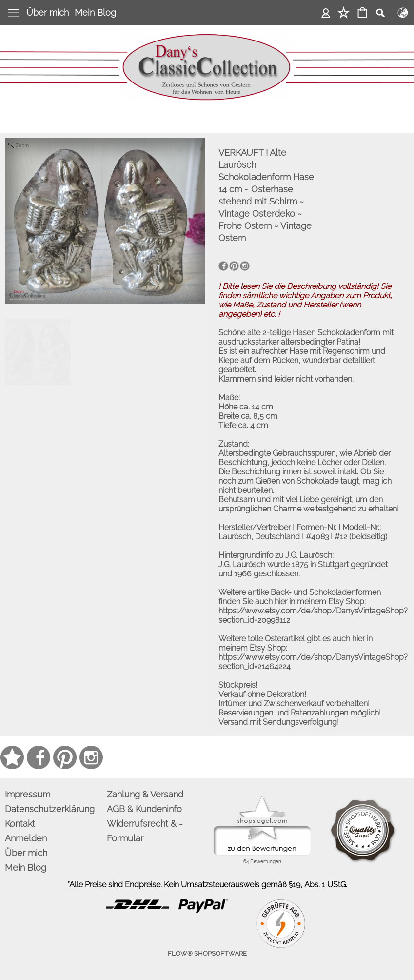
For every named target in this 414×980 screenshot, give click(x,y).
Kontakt (20, 824)
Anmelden (326, 12)
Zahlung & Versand (145, 794)
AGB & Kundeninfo (144, 809)
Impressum (28, 794)
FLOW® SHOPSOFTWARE (207, 953)
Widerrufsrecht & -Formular (145, 831)
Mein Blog (95, 12)
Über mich (48, 12)
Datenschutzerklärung (50, 809)
